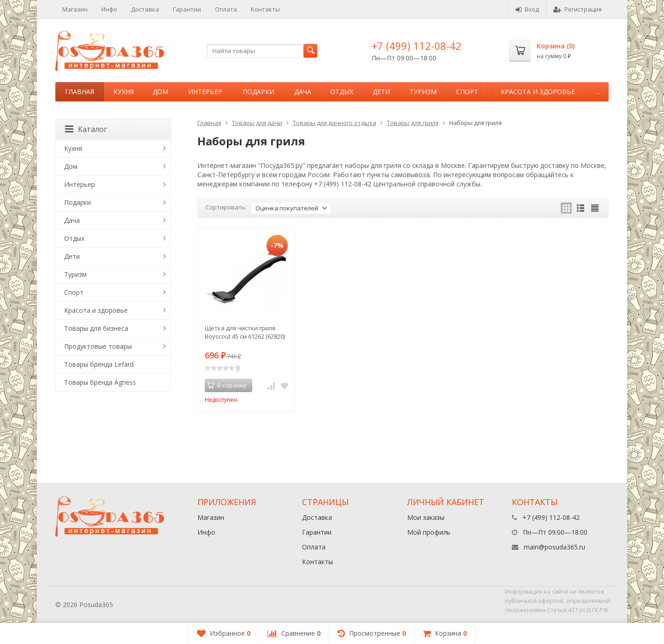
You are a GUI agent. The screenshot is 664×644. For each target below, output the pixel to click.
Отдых (342, 92)
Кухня (124, 92)
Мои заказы (426, 517)
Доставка (145, 9)
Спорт (467, 92)
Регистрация (578, 9)
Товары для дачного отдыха (335, 123)
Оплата (226, 9)
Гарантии (187, 9)
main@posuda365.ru (554, 547)
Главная (80, 92)
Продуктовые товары (98, 346)
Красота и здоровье (538, 92)
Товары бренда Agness (100, 382)
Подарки (258, 92)
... (598, 92)
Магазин (75, 9)
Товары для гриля (413, 123)
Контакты (265, 9)
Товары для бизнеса (96, 328)
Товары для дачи (257, 123)
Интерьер (205, 92)
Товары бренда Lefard (99, 364)
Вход (527, 9)
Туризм (423, 92)
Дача (303, 92)
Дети (381, 92)
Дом (160, 92)
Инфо (109, 9)
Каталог (86, 129)
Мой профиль (429, 532)
